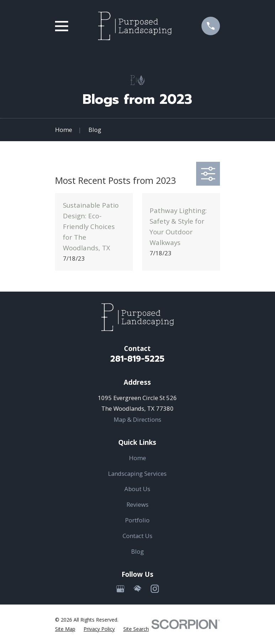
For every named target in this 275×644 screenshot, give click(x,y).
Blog (137, 551)
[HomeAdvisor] (137, 589)
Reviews (137, 504)
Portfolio (137, 520)
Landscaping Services (137, 473)
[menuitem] (65, 629)
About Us (137, 489)
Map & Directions (137, 419)
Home (137, 458)
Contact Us (137, 536)
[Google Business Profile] (120, 589)
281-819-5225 (137, 359)
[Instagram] (155, 589)
